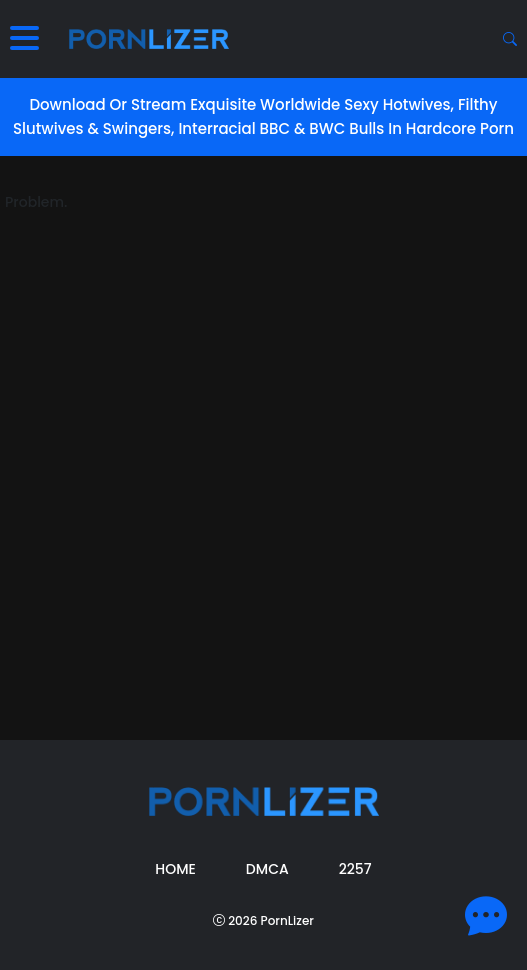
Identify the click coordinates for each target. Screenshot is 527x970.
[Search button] (510, 39)
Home (175, 869)
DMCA (267, 869)
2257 (355, 869)
